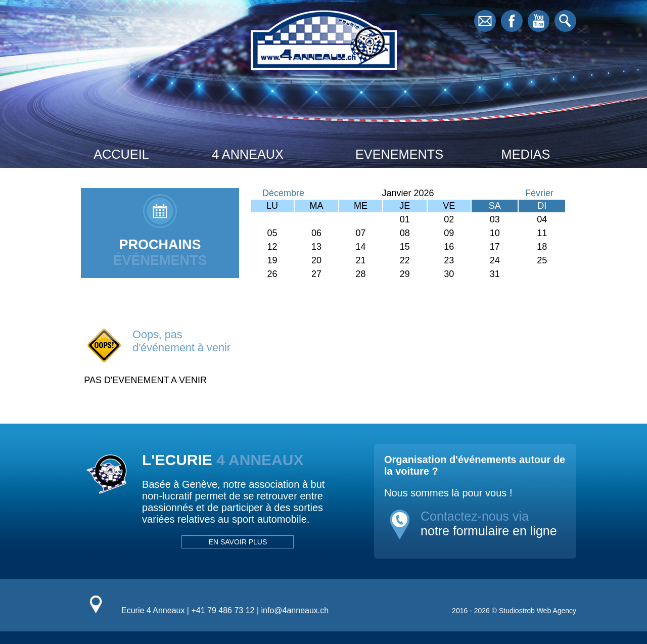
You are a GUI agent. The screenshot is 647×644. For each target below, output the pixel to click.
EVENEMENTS (399, 154)
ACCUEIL (121, 154)
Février (539, 193)
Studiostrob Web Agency (538, 611)
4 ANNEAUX (248, 154)
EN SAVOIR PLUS (238, 542)
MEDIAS (526, 154)
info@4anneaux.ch (295, 610)
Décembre (283, 193)
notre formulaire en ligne (489, 531)
